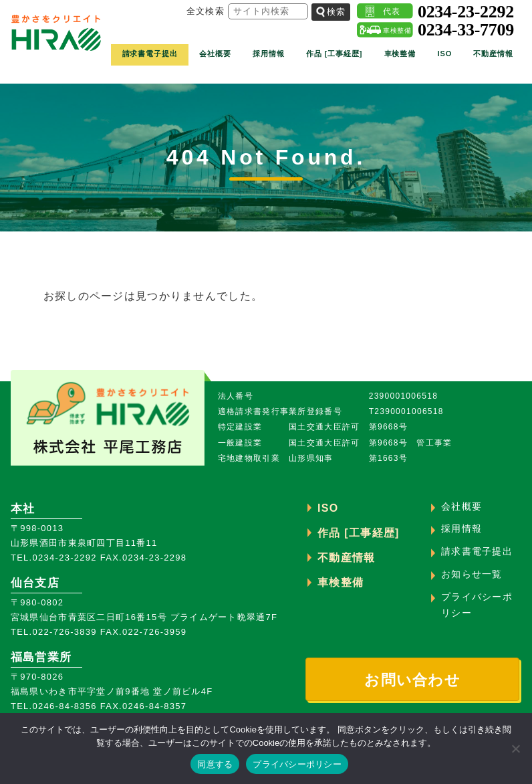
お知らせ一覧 (472, 574)
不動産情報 (493, 56)
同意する (215, 764)
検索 (330, 14)
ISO (445, 56)
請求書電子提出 (150, 56)
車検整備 (400, 56)
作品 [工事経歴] (334, 56)
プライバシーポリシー (297, 764)
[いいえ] (515, 749)
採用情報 (269, 56)
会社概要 (215, 56)
